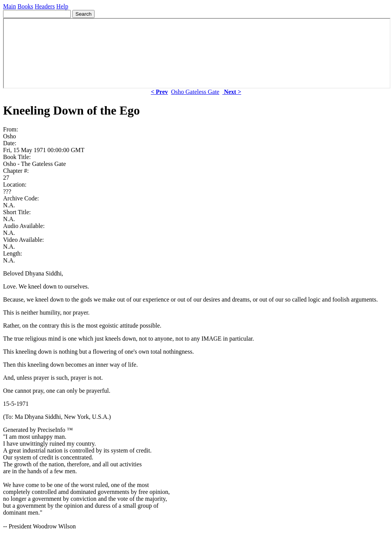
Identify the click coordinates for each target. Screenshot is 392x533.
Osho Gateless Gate (195, 92)
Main (10, 6)
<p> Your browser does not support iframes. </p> (197, 53)
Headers (45, 6)
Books (25, 6)
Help (62, 6)
